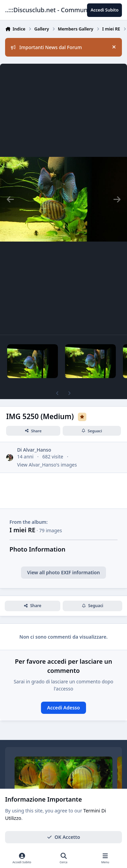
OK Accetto (64, 837)
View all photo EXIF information (63, 572)
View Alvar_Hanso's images (47, 465)
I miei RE (22, 530)
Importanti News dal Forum (46, 47)
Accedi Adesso (63, 708)
